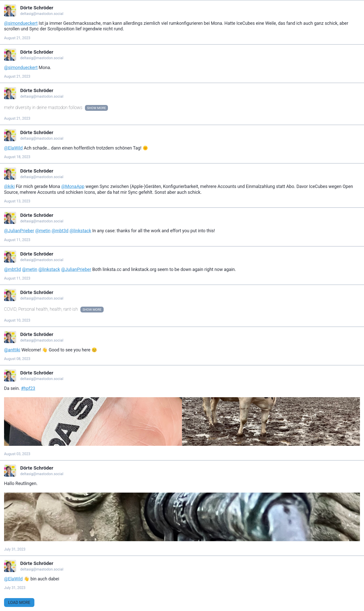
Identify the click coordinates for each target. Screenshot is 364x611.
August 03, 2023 (17, 454)
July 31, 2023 (15, 549)
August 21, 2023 (17, 38)
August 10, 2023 (17, 320)
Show (92, 108)
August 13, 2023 (17, 201)
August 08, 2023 (17, 359)
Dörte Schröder (37, 8)
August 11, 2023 (17, 240)
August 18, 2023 (17, 157)
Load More (19, 603)
